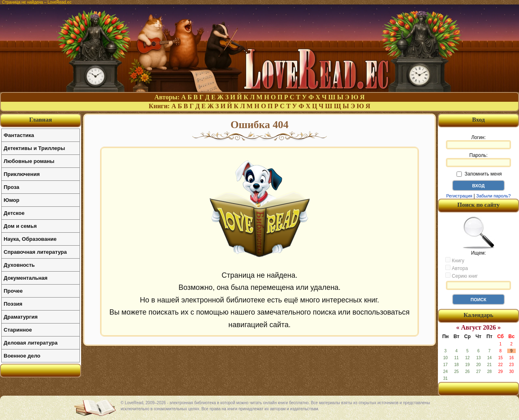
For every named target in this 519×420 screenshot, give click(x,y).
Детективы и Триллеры (34, 148)
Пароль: (478, 160)
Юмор (12, 200)
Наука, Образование (30, 239)
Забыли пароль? (494, 196)
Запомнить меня (479, 174)
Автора (457, 268)
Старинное (18, 330)
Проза (12, 187)
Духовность (19, 265)
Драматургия (21, 317)
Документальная (26, 278)
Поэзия (13, 304)
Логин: (478, 142)
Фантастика (19, 135)
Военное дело (22, 356)
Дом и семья (20, 226)
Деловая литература (31, 343)
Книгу (455, 260)
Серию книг (461, 276)
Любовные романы (29, 161)
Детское (14, 213)
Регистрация (459, 196)
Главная (41, 120)
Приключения (22, 174)
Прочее (13, 291)
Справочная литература (35, 252)
